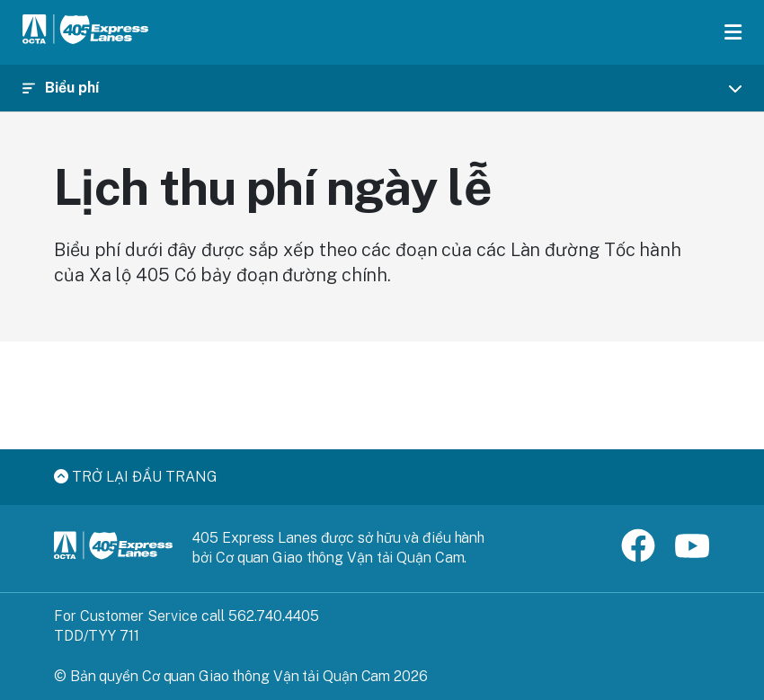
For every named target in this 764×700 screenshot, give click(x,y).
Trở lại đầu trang (136, 477)
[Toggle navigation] (382, 88)
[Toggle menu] (733, 32)
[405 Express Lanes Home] (85, 32)
